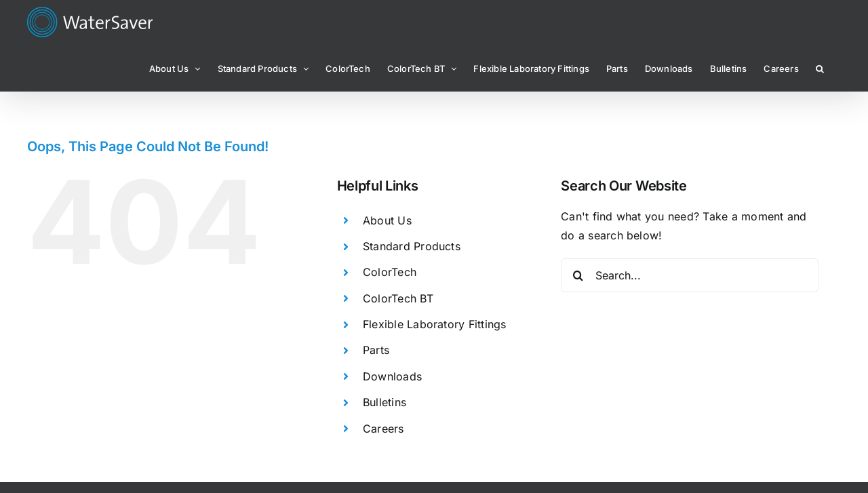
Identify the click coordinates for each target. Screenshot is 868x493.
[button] (820, 68)
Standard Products (412, 246)
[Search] (578, 275)
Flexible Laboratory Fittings (435, 324)
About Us (387, 220)
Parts (376, 350)
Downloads (392, 376)
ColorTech (390, 272)
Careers (383, 429)
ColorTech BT (398, 298)
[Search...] (690, 275)
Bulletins (384, 402)
